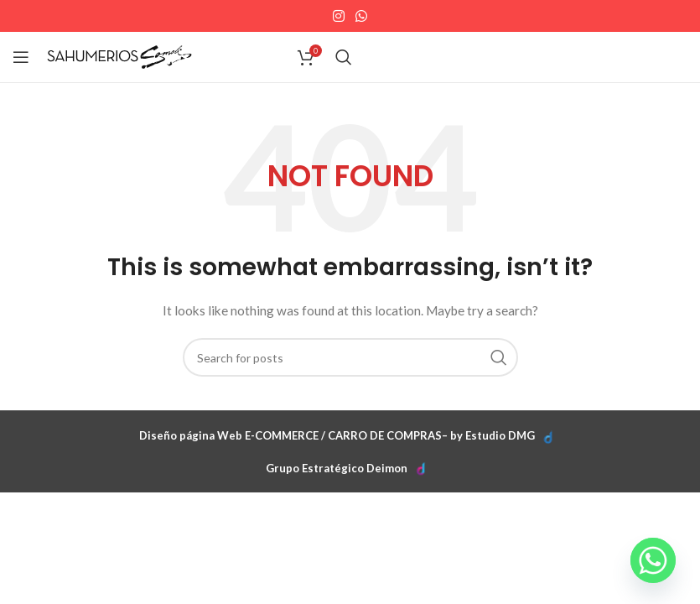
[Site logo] (119, 56)
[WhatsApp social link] (362, 16)
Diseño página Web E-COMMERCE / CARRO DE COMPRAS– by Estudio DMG (337, 435)
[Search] (344, 57)
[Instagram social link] (338, 16)
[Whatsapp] (653, 560)
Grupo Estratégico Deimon (337, 468)
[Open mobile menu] (21, 57)
